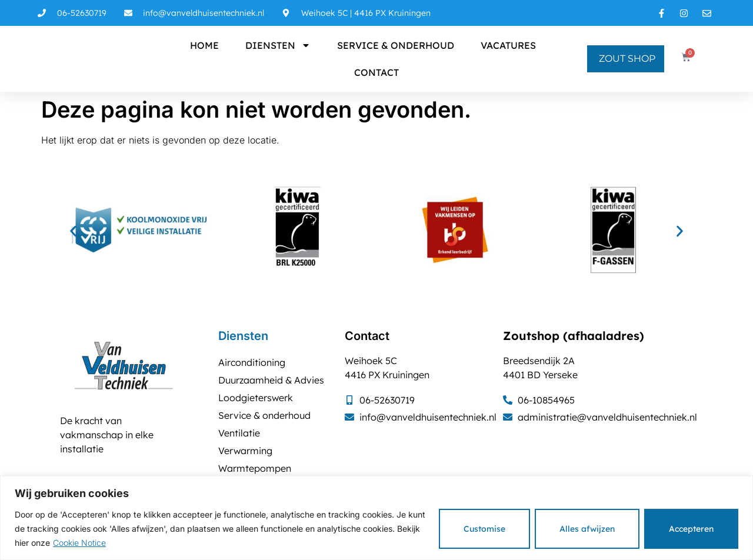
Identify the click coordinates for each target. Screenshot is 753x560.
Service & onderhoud (396, 45)
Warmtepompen (255, 468)
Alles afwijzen (587, 529)
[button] (73, 231)
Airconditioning (252, 362)
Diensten (278, 45)
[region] (376, 518)
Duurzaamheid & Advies (271, 380)
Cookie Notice (79, 543)
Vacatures (508, 45)
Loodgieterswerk (256, 398)
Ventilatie (239, 433)
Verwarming (245, 451)
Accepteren (691, 529)
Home (204, 45)
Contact (376, 72)
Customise (484, 529)
